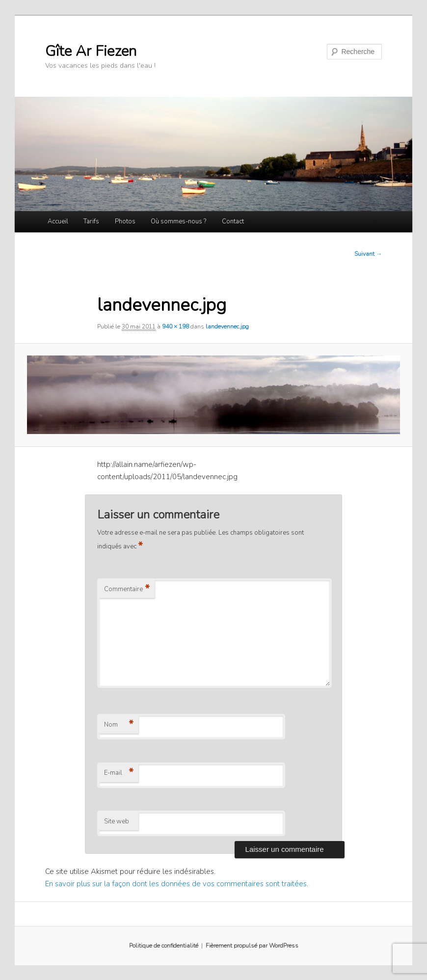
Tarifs (91, 221)
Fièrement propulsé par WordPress (252, 946)
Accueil (58, 221)
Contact (233, 221)
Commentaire (127, 589)
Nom (119, 725)
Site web (117, 821)
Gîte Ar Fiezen (91, 51)
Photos (125, 221)
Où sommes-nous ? (178, 221)
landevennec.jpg (227, 327)
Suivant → (368, 254)
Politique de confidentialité (164, 946)
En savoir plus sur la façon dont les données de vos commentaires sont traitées (176, 884)
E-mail (119, 773)
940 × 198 (175, 327)
